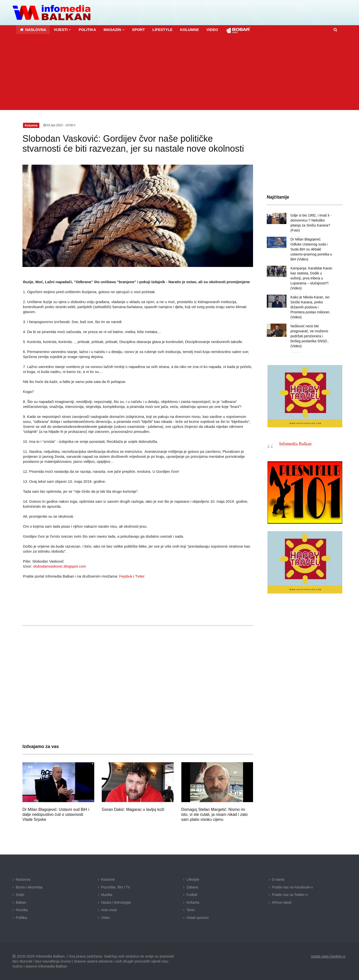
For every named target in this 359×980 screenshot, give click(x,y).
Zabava (192, 887)
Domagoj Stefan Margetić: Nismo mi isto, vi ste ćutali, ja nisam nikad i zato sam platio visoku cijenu (215, 814)
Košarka (193, 902)
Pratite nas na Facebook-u (292, 887)
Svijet (20, 895)
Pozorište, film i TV (116, 887)
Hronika (22, 910)
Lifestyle (193, 879)
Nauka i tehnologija (116, 902)
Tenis (191, 910)
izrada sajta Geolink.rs (328, 956)
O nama (278, 879)
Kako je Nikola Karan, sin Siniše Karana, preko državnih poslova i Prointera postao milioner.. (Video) (311, 307)
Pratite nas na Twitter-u (290, 895)
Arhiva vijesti (282, 902)
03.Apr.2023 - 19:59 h (59, 125)
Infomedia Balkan (295, 444)
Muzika (107, 895)
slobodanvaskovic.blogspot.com (60, 566)
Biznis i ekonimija (29, 887)
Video (106, 918)
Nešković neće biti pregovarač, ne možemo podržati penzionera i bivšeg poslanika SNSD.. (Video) (310, 336)
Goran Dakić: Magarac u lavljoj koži (133, 809)
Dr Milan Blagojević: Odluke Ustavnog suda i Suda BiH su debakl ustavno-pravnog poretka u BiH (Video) (311, 249)
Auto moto (109, 910)
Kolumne (108, 879)
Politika (21, 918)
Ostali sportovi (198, 918)
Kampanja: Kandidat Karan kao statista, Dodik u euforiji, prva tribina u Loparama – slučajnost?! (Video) (311, 278)
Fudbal (192, 895)
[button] (62, 30)
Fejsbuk (126, 576)
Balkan (21, 902)
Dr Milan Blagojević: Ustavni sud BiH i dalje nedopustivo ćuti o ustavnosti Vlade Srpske (56, 814)
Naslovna (23, 879)
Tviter (140, 576)
